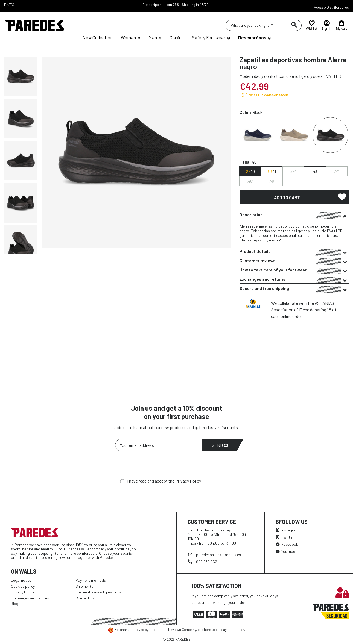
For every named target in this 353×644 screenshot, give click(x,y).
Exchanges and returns (294, 280)
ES (12, 5)
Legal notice (21, 580)
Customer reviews (294, 261)
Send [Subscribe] (220, 445)
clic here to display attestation (221, 630)
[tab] (294, 215)
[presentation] (157, 466)
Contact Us (85, 598)
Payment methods (91, 580)
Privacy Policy (22, 592)
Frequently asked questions (98, 592)
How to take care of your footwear (294, 271)
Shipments (84, 586)
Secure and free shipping (294, 289)
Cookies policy (23, 586)
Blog (15, 603)
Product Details (294, 252)
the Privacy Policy (185, 481)
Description (294, 215)
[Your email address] (159, 445)
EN (6, 5)
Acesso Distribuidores (331, 7)
